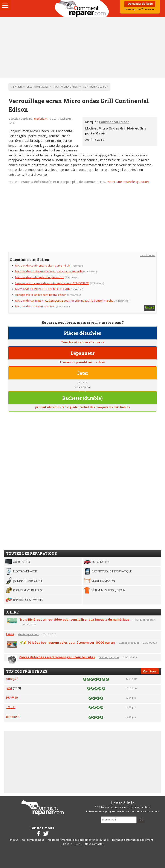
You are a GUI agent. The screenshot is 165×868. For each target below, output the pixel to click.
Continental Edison (114, 122)
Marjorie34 (41, 119)
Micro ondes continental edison (35, 307)
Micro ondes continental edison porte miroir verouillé (49, 272)
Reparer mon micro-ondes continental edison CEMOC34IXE (52, 283)
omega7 (12, 679)
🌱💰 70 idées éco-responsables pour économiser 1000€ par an (67, 642)
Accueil (82, 9)
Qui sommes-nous (33, 840)
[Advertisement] (82, 48)
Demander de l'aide (140, 4)
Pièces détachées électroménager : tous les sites (57, 657)
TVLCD (11, 707)
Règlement (147, 840)
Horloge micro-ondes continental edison (41, 295)
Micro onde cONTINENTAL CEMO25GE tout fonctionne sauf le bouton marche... (65, 301)
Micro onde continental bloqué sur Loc (40, 277)
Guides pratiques (28, 634)
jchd (9, 688)
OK (141, 820)
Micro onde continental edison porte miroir (42, 266)
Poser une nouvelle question (128, 182)
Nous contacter (94, 844)
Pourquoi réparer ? (145, 620)
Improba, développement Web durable (85, 840)
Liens (10, 634)
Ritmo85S (13, 717)
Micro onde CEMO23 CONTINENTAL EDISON (43, 289)
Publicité (67, 844)
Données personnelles (126, 840)
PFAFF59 (12, 698)
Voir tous (150, 671)
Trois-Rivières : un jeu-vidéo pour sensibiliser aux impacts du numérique (74, 619)
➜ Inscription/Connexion (140, 9)
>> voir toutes (148, 256)
